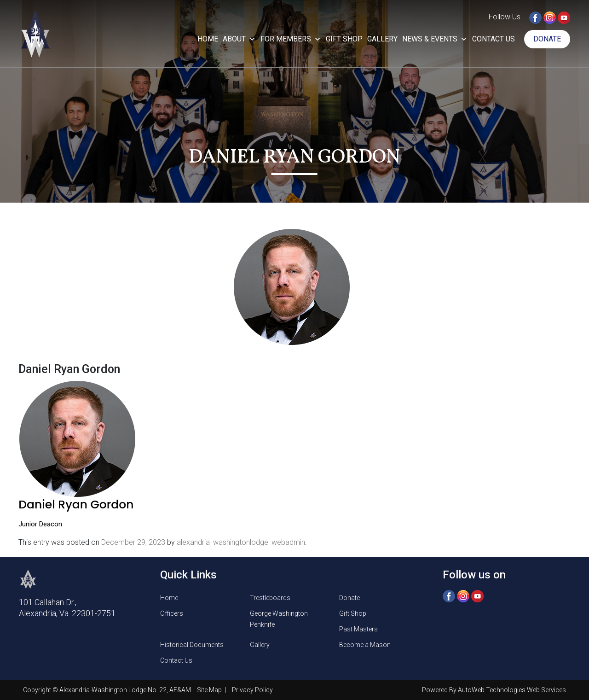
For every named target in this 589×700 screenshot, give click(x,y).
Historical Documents (192, 645)
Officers (172, 613)
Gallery (382, 39)
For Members (291, 39)
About (239, 39)
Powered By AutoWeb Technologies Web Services (494, 690)
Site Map (210, 690)
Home (208, 39)
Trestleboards (270, 598)
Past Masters (358, 629)
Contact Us (494, 39)
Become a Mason (365, 645)
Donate (547, 39)
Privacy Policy (252, 690)
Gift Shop (344, 39)
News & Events (435, 39)
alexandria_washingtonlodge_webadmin (241, 542)
